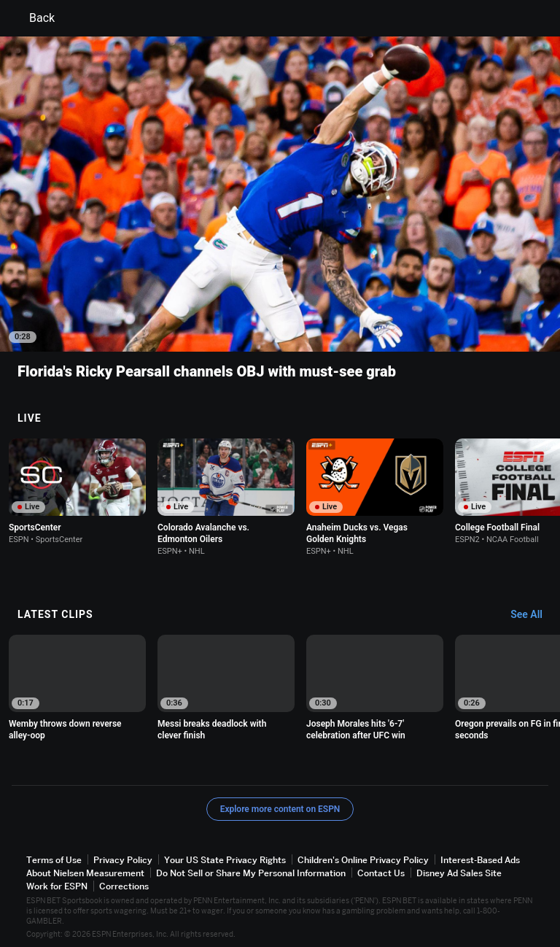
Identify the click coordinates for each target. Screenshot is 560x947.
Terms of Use (54, 860)
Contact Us (381, 873)
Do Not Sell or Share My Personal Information (251, 873)
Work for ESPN (57, 886)
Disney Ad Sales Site (459, 873)
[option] (77, 491)
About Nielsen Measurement (85, 873)
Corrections (124, 886)
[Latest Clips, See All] (533, 615)
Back (33, 18)
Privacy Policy (123, 860)
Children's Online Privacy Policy (363, 860)
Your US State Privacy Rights (225, 860)
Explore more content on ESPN (280, 809)
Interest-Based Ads (480, 860)
